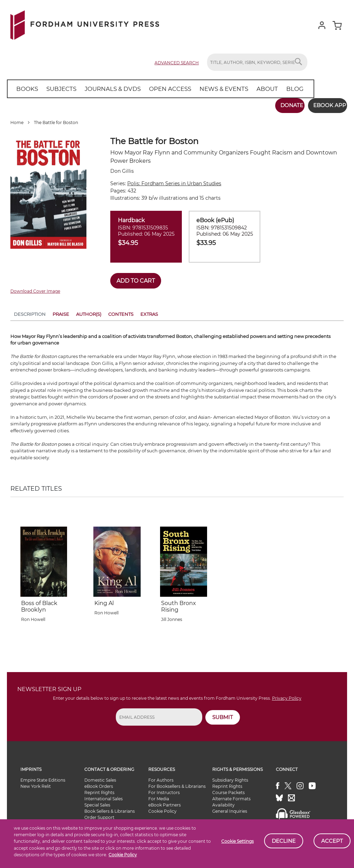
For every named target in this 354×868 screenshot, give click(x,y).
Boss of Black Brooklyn (39, 604)
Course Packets (229, 790)
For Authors (161, 777)
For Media (159, 796)
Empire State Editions (43, 777)
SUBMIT (223, 714)
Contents (121, 311)
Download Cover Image (35, 289)
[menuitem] (26, 89)
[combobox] (257, 62)
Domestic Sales (100, 777)
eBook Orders (99, 784)
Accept (332, 841)
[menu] (152, 89)
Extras (149, 311)
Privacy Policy (287, 695)
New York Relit (36, 784)
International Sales (104, 796)
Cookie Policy (123, 855)
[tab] (30, 313)
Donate (284, 105)
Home (17, 120)
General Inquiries (230, 808)
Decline (284, 841)
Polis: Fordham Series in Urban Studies (174, 181)
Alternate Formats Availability (231, 799)
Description (30, 311)
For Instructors (164, 790)
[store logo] (85, 24)
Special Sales (97, 802)
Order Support (99, 815)
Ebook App (325, 105)
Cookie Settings (237, 841)
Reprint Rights (99, 790)
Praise (61, 311)
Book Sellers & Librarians (110, 808)
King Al (104, 600)
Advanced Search (177, 63)
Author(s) (89, 311)
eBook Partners (165, 802)
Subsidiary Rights (230, 777)
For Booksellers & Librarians (177, 784)
